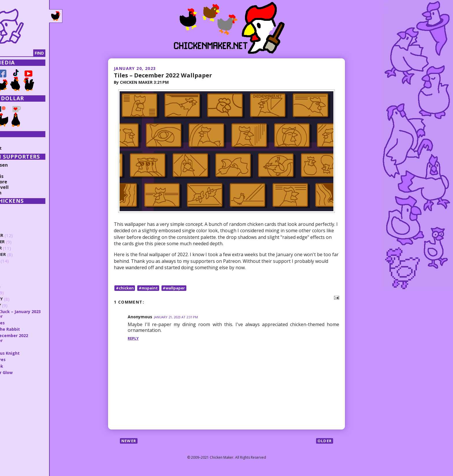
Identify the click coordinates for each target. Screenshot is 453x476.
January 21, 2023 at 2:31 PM (178, 317)
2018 (14, 405)
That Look (24, 366)
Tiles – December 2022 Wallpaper (167, 75)
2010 (14, 457)
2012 (14, 444)
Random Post (20, 148)
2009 (14, 464)
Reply (134, 338)
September (26, 255)
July (18, 267)
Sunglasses (25, 323)
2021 (14, 386)
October (24, 248)
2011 (14, 451)
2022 (14, 379)
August (22, 261)
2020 (14, 392)
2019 (14, 399)
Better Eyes (26, 359)
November (26, 242)
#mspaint (150, 288)
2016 (14, 418)
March (21, 293)
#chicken (125, 288)
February (24, 299)
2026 (14, 209)
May (18, 280)
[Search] (34, 53)
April (19, 286)
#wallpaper (177, 288)
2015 (14, 425)
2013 (14, 438)
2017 (14, 412)
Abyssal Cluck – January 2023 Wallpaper (44, 314)
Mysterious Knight (33, 353)
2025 (14, 216)
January (23, 305)
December (25, 236)
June (18, 274)
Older (324, 441)
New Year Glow (30, 372)
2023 (14, 229)
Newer (130, 441)
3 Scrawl (22, 347)
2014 (14, 431)
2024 (14, 222)
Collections (17, 142)
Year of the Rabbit (33, 329)
